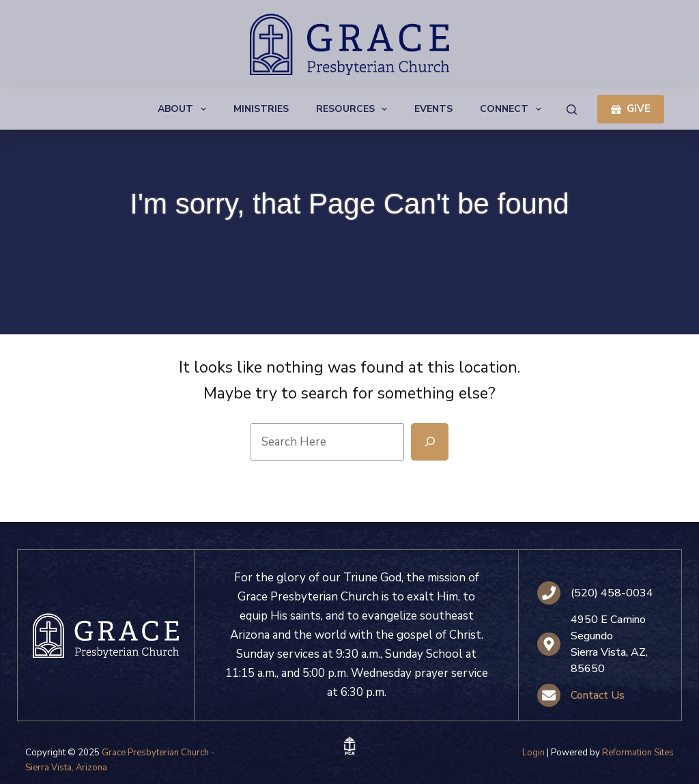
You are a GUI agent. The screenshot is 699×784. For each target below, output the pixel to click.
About (185, 109)
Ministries (261, 109)
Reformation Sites (638, 753)
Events (433, 109)
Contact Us (598, 695)
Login (533, 753)
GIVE (631, 108)
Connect (513, 109)
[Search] (572, 110)
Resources (355, 109)
